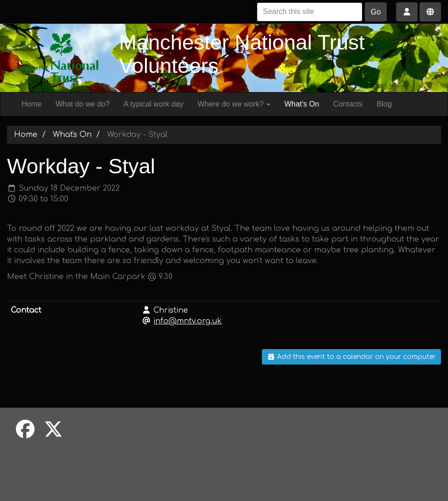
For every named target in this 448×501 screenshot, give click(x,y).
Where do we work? (234, 104)
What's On (302, 104)
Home (32, 104)
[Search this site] (310, 12)
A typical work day (153, 104)
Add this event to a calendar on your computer (352, 357)
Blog (384, 104)
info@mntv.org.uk (188, 321)
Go (376, 12)
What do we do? (83, 104)
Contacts (348, 104)
